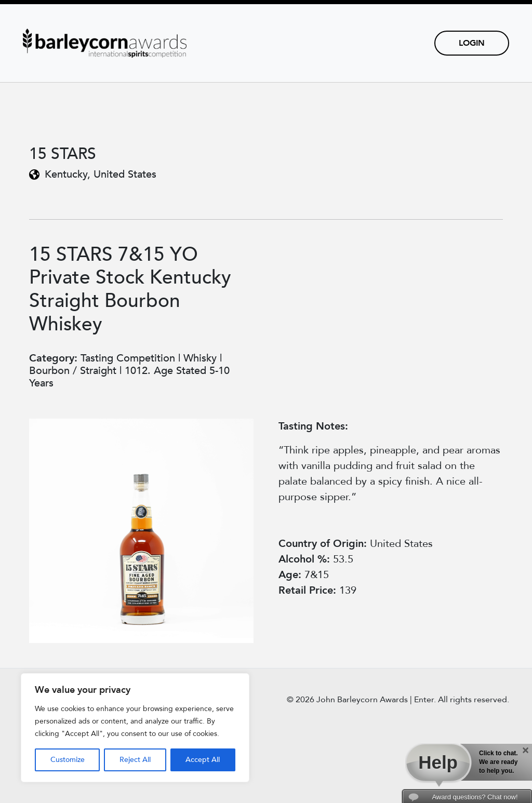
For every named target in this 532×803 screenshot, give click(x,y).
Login (472, 43)
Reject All (135, 760)
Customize (68, 760)
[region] (135, 728)
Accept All (203, 760)
